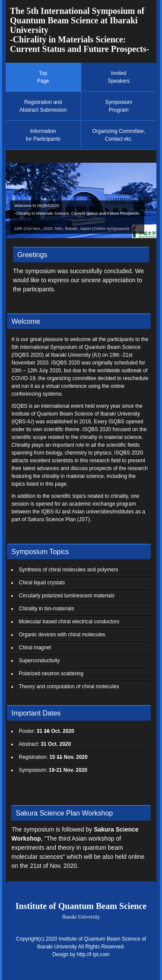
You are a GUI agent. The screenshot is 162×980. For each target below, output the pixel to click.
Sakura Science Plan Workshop (64, 813)
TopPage (43, 77)
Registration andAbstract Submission (43, 106)
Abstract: (45, 744)
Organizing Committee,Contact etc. (119, 135)
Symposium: (53, 770)
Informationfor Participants (43, 135)
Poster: (46, 731)
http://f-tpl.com (93, 954)
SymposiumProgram (119, 106)
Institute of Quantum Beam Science (81, 911)
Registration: (53, 757)
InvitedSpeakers (119, 77)
